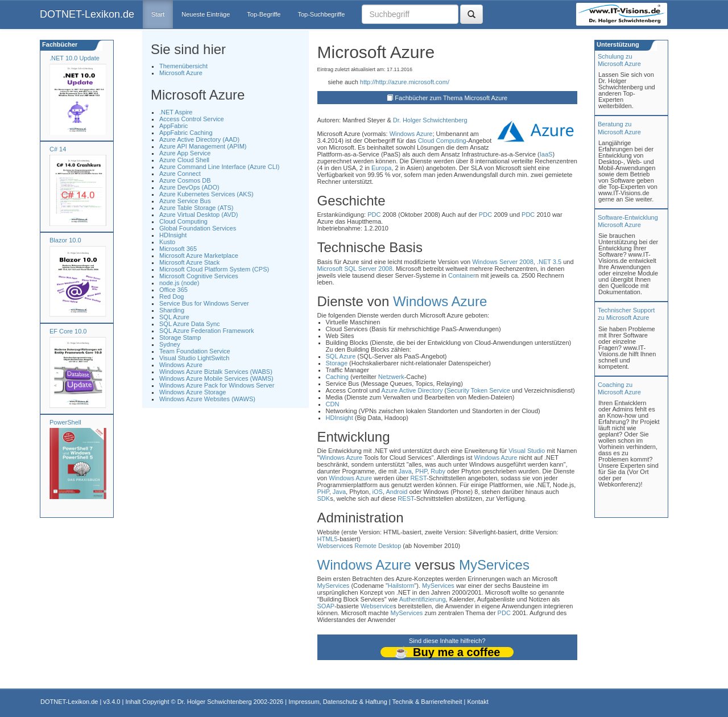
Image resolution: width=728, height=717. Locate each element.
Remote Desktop (378, 546)
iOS (378, 492)
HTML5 (328, 539)
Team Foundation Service (195, 351)
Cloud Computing (183, 221)
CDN (333, 404)
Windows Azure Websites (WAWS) (207, 399)
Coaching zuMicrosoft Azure (619, 388)
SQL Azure (174, 317)
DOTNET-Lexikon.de (87, 14)
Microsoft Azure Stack (189, 262)
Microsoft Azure (181, 73)
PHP (421, 471)
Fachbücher (59, 44)
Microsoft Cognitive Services (199, 276)
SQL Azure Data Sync (190, 324)
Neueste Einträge (206, 14)
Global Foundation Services (198, 228)
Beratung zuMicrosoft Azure (619, 128)
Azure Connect (180, 174)
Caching (337, 377)
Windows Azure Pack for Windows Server (217, 385)
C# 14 (58, 149)
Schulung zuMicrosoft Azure (619, 60)
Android (396, 492)
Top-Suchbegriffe (321, 14)
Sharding (172, 310)
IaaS (546, 154)
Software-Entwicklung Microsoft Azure (628, 221)
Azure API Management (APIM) (203, 146)
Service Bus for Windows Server (204, 303)
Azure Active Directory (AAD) (199, 139)
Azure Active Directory (412, 390)
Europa (381, 168)
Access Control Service (192, 119)
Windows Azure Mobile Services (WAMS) (216, 378)
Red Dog (171, 296)
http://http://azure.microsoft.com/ (405, 82)
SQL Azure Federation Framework (207, 331)
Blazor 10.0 (65, 240)
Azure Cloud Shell (184, 160)
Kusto (167, 242)
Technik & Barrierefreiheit (427, 702)
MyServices (494, 565)
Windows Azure (181, 365)
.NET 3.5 (549, 262)
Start (158, 14)
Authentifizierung (423, 599)
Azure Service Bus (185, 201)
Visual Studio (527, 451)
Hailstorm (401, 586)
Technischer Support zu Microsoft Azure (626, 314)
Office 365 (173, 290)
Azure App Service (185, 153)
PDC (374, 215)
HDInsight (173, 235)
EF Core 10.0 (68, 331)
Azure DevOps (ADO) (189, 187)
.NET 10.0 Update (75, 58)
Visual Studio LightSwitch (194, 358)
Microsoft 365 (178, 249)
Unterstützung (617, 44)
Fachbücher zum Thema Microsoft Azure (451, 98)
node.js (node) (179, 283)
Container (462, 275)
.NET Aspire (176, 112)
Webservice (334, 546)
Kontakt (477, 702)
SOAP (326, 606)
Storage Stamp (180, 337)
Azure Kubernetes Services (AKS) (206, 194)
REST (418, 478)
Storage (337, 363)
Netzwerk (391, 377)
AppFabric (173, 126)
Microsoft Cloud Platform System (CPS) (214, 269)
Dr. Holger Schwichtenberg (430, 120)
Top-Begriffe (264, 14)
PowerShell (65, 422)
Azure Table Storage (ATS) (196, 208)
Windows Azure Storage (193, 392)
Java (405, 471)
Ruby (438, 471)
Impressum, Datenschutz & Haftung (338, 702)
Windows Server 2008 (503, 262)
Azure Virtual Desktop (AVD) (198, 215)
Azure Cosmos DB (185, 180)
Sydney (170, 344)
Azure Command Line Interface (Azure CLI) (220, 167)
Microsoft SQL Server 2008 (355, 269)
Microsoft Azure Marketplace (199, 256)
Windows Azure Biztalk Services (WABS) (216, 372)
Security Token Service (478, 390)
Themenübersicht (183, 66)
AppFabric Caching (186, 133)
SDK (324, 498)
